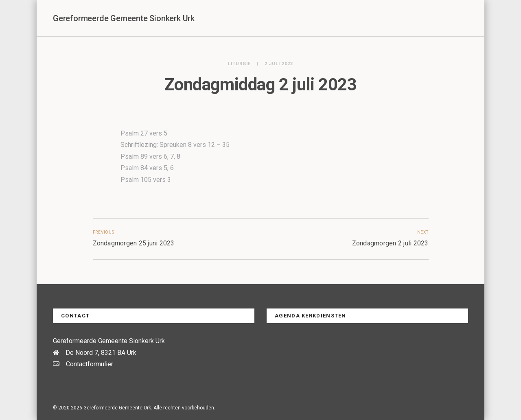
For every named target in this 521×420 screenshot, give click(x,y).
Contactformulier (90, 364)
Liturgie (239, 64)
